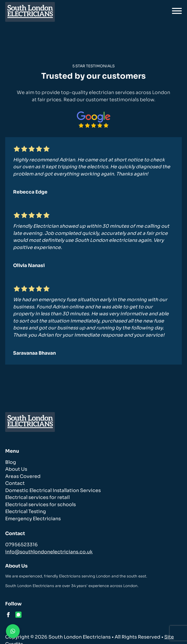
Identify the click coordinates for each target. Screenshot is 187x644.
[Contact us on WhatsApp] (13, 631)
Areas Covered (23, 476)
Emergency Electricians (33, 519)
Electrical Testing (26, 512)
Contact (15, 483)
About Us (16, 469)
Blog (11, 462)
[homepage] (30, 12)
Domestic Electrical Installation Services (53, 491)
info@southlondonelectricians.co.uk (49, 552)
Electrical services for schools (41, 505)
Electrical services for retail (37, 497)
